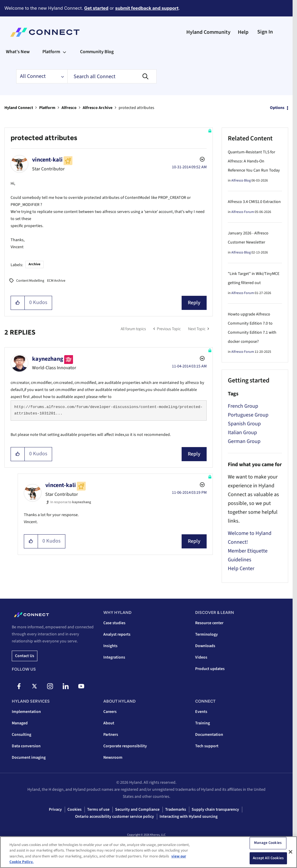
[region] (148, 852)
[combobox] (112, 76)
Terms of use (98, 810)
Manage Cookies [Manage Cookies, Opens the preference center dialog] (268, 843)
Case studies (114, 623)
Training (203, 723)
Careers (110, 712)
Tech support (207, 746)
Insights (110, 646)
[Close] (291, 852)
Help (243, 32)
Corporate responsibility (125, 746)
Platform (47, 108)
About (109, 723)
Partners (111, 735)
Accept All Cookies (268, 858)
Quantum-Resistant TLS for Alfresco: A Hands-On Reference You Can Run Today (254, 161)
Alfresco (69, 108)
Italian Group (242, 433)
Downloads (205, 646)
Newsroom (113, 758)
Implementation (26, 712)
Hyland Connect (19, 108)
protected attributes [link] (136, 108)
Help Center (241, 569)
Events (201, 712)
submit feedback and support (147, 8)
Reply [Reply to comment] (194, 454)
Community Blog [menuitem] (97, 52)
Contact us (25, 656)
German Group (244, 441)
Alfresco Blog (241, 181)
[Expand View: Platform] (64, 52)
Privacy (55, 810)
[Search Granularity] (42, 76)
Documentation (209, 735)
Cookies (74, 810)
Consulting (21, 735)
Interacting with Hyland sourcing (189, 817)
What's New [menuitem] (18, 52)
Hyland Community (208, 32)
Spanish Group (244, 424)
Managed (20, 723)
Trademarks (176, 810)
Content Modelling (30, 281)
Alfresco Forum (243, 212)
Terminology (206, 634)
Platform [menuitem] (51, 52)
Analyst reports (117, 634)
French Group (243, 406)
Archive (34, 264)
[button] (18, 303)
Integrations (114, 657)
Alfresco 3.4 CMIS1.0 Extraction (254, 202)
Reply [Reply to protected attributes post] (194, 303)
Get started (96, 8)
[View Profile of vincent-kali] (47, 160)
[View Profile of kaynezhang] (48, 359)
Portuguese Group (248, 415)
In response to (71, 502)
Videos (201, 657)
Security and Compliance (137, 810)
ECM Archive (56, 281)
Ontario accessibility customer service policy (115, 817)
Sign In (265, 32)
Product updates (210, 669)
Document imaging (29, 758)
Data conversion (26, 746)
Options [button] (277, 108)
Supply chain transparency (215, 810)
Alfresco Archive (98, 108)
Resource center (209, 623)
